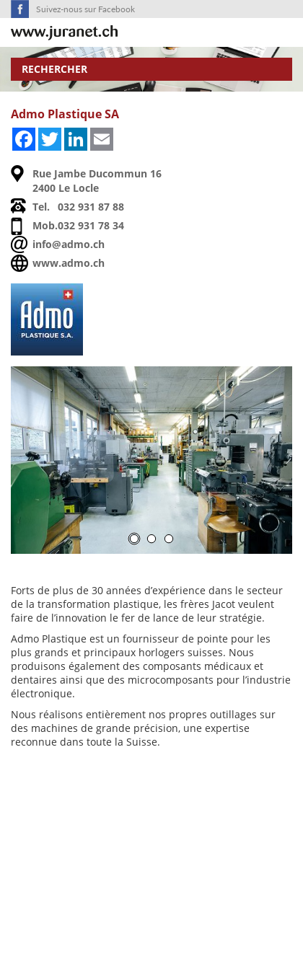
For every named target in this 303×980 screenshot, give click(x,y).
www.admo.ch (69, 263)
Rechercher (54, 69)
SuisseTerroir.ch (64, 33)
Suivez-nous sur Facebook (85, 9)
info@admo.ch (69, 244)
